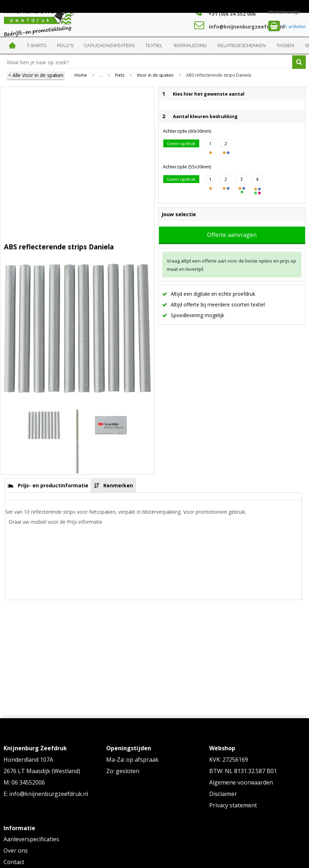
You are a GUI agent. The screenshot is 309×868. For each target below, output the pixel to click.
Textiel (154, 45)
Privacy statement (233, 805)
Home (12, 45)
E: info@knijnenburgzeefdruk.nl (46, 794)
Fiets (120, 75)
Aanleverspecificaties (31, 839)
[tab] (48, 485)
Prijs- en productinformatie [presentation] (53, 485)
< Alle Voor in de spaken (36, 75)
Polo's (65, 45)
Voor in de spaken (155, 75)
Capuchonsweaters (109, 45)
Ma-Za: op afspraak (132, 760)
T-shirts (37, 45)
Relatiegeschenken (242, 45)
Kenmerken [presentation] (118, 485)
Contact (14, 862)
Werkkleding (190, 45)
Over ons (16, 851)
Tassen (285, 45)
